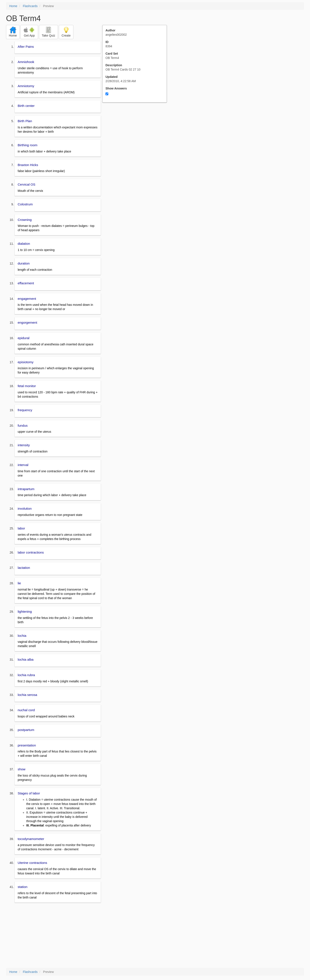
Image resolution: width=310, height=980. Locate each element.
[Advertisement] (137, 145)
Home (13, 6)
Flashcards (30, 6)
